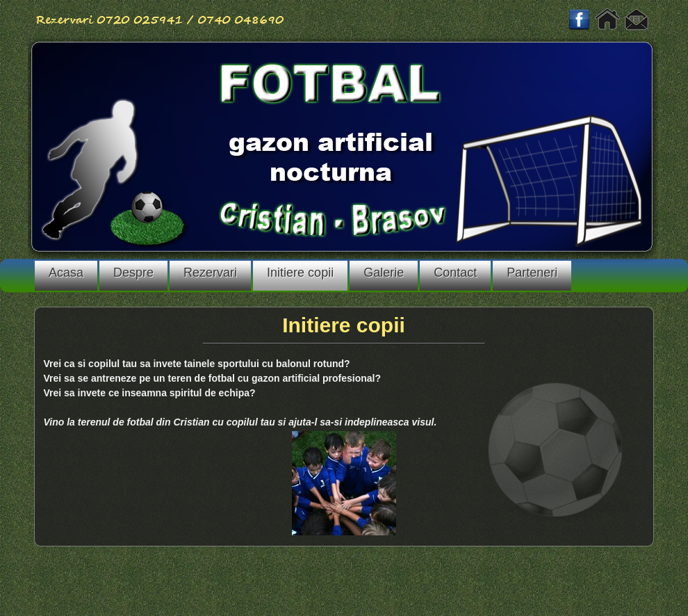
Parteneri (532, 273)
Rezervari (210, 273)
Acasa (66, 273)
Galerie (384, 273)
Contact (455, 273)
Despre (133, 273)
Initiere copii (300, 273)
